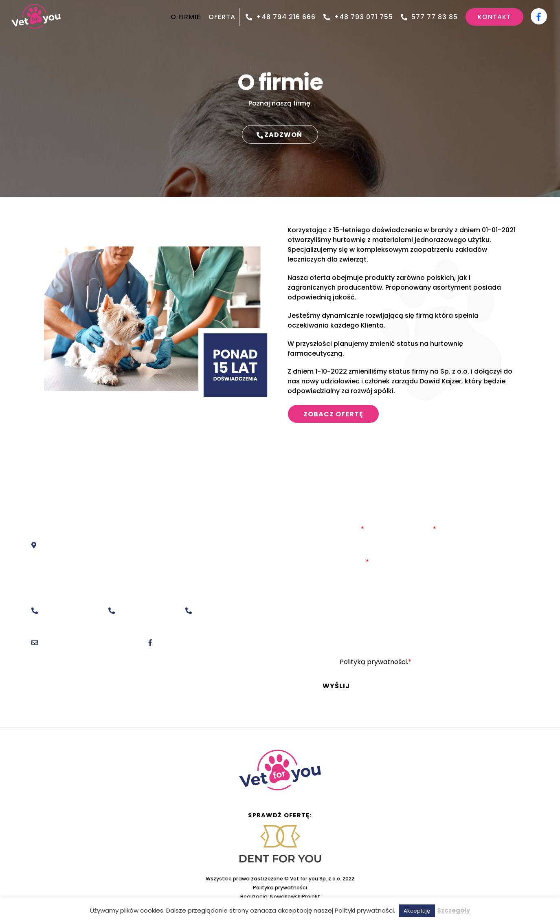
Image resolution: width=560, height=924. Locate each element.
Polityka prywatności (280, 888)
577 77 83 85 (429, 17)
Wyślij (336, 686)
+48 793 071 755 (358, 17)
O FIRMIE (186, 17)
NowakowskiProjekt (295, 896)
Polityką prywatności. (374, 662)
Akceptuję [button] (417, 911)
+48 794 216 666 (281, 17)
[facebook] (539, 14)
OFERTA (222, 17)
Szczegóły (453, 910)
